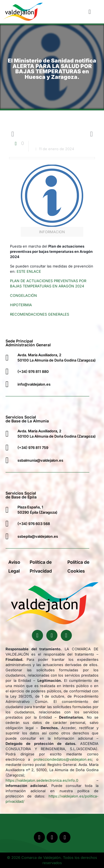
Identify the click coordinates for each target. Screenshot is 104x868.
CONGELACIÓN (23, 295)
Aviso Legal (14, 566)
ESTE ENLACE (29, 271)
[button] (90, 12)
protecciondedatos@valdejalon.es (63, 759)
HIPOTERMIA (21, 305)
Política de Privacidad (41, 566)
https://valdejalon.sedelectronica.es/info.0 (42, 780)
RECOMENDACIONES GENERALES (40, 314)
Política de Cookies (78, 566)
